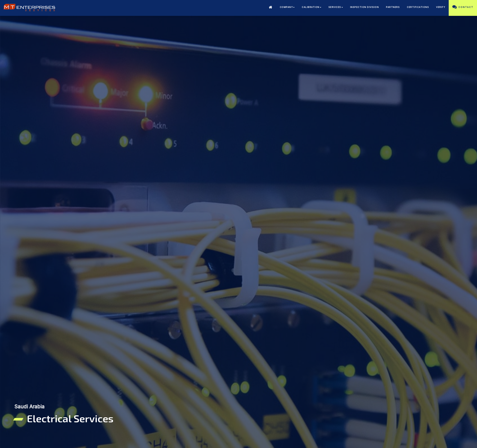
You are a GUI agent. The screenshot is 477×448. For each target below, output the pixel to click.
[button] (287, 8)
